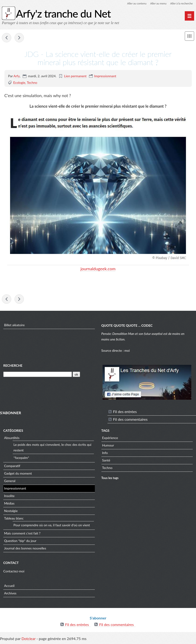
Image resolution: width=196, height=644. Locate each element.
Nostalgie (11, 512)
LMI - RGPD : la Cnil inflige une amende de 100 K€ (19, 38)
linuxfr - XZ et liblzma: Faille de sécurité (7, 38)
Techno (32, 83)
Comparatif (12, 467)
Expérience (110, 439)
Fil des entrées (125, 412)
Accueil (9, 587)
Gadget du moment (18, 474)
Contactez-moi (14, 572)
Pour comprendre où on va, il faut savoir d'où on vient (52, 526)
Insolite (9, 497)
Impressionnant (105, 76)
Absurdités (12, 439)
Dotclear (29, 639)
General (10, 482)
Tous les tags (110, 479)
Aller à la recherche (181, 3)
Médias (9, 504)
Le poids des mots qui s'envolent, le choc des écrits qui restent (53, 448)
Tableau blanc (14, 519)
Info (105, 454)
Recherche (13, 366)
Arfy (17, 76)
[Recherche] (38, 375)
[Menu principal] (189, 16)
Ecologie (19, 83)
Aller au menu (157, 3)
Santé (106, 461)
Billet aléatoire (15, 326)
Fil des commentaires (130, 420)
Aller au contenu (135, 3)
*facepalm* (21, 459)
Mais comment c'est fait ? (22, 534)
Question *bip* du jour (20, 542)
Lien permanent (75, 76)
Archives (10, 594)
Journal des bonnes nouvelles (25, 549)
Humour (108, 446)
